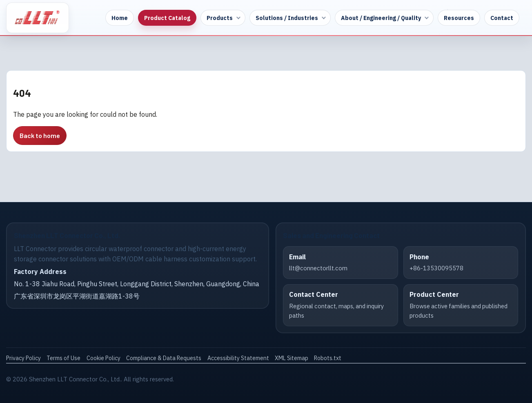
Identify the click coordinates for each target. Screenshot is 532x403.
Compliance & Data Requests (164, 358)
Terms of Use (63, 358)
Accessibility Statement (238, 358)
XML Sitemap (292, 358)
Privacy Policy (23, 358)
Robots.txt (328, 358)
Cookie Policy (104, 358)
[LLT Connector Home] (38, 18)
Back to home (40, 135)
